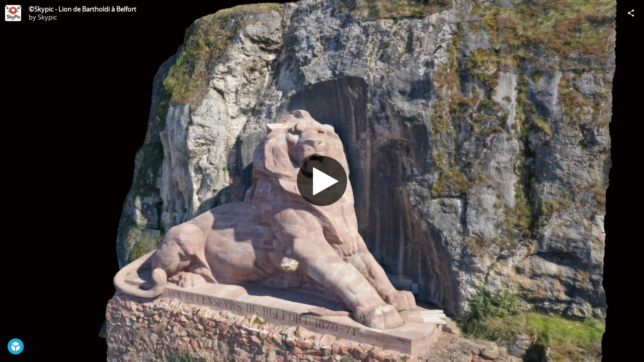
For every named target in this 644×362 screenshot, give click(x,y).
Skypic (47, 17)
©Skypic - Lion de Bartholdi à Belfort (83, 9)
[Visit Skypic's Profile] (13, 13)
